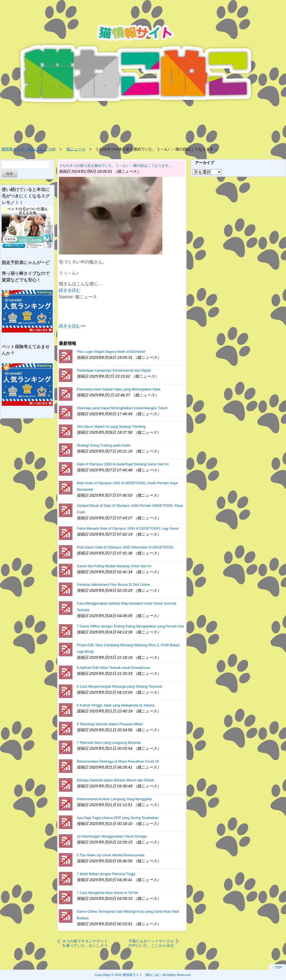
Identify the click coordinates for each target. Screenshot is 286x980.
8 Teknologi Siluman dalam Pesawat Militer (110, 724)
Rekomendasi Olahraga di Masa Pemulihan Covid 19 (118, 761)
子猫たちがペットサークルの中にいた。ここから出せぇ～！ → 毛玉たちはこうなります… (151, 943)
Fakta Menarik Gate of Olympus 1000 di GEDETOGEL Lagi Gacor (128, 528)
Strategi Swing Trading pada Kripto (104, 445)
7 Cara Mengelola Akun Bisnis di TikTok (107, 893)
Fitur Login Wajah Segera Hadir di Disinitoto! (111, 352)
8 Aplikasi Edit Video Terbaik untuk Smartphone (113, 668)
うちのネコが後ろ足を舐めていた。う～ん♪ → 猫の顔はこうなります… (115, 166)
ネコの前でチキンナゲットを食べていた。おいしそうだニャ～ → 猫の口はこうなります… (85, 943)
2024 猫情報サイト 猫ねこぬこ (138, 975)
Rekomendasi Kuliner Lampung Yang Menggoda (114, 799)
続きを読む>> (72, 326)
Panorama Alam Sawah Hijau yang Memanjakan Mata (119, 389)
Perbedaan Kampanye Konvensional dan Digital (114, 370)
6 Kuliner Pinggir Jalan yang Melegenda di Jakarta (116, 705)
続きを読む (70, 290)
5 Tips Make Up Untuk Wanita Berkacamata (111, 855)
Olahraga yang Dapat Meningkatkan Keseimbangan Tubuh (122, 408)
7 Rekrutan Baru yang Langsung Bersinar (109, 743)
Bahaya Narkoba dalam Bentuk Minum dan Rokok (115, 780)
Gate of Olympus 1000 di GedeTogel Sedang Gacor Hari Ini (123, 464)
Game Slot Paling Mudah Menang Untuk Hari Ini (114, 566)
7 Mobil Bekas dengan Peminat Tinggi (106, 874)
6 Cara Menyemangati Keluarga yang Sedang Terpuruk (119, 686)
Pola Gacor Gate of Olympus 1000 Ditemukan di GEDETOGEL (125, 547)
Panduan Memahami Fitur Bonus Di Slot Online (113, 585)
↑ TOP (277, 967)
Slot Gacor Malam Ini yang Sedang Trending (111, 427)
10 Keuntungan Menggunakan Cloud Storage (112, 836)
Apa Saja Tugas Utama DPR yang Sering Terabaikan (118, 818)
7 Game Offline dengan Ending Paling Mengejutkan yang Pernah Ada (130, 626)
